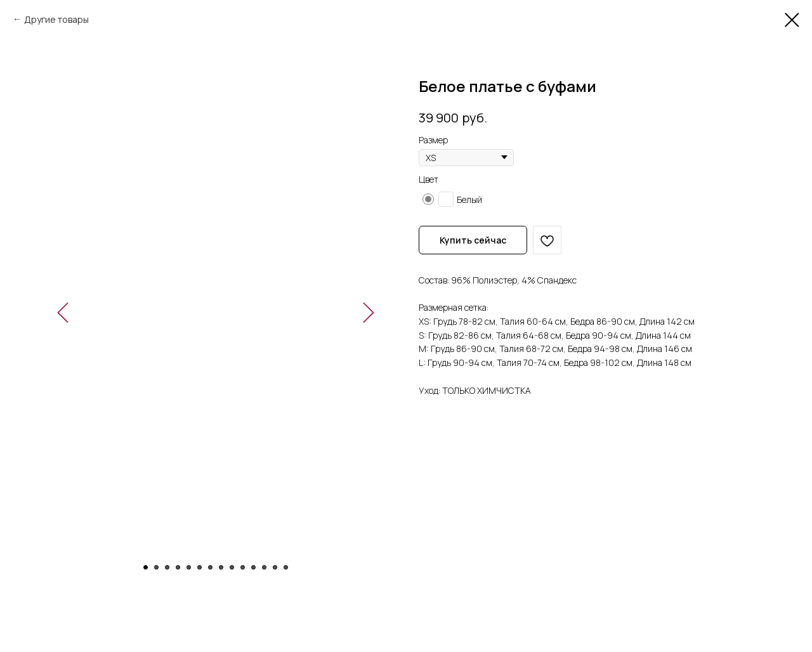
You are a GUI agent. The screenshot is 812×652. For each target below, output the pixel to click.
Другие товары (56, 19)
